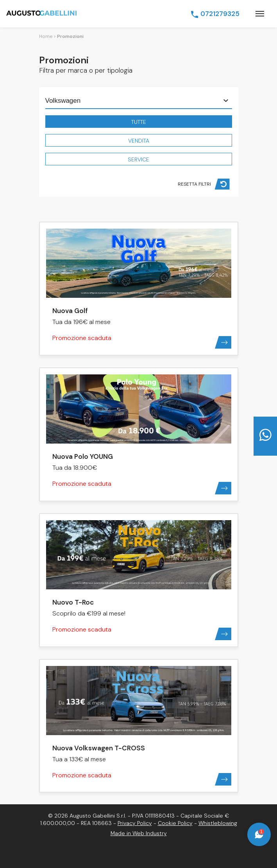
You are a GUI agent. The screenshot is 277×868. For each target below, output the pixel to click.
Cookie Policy (175, 823)
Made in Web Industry (139, 833)
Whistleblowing (218, 823)
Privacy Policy (135, 823)
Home (46, 36)
